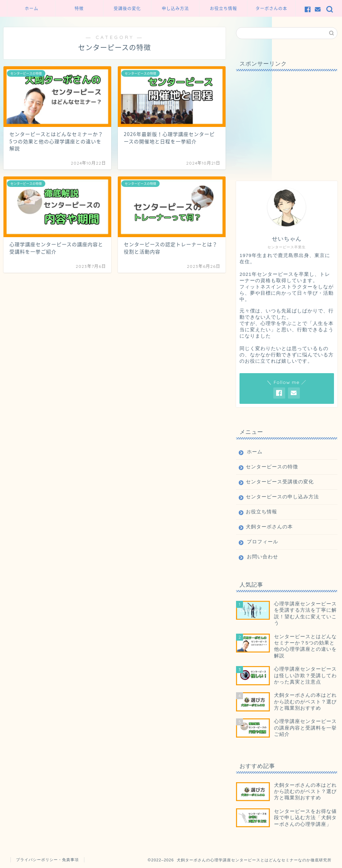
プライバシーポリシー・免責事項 (47, 860)
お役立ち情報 (223, 9)
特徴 (79, 9)
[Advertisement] (287, 120)
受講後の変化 (127, 9)
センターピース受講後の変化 (280, 482)
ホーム (32, 9)
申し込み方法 (175, 9)
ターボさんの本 (271, 9)
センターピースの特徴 (272, 467)
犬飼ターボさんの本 (269, 527)
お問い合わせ (263, 557)
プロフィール (263, 542)
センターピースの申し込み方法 (282, 497)
